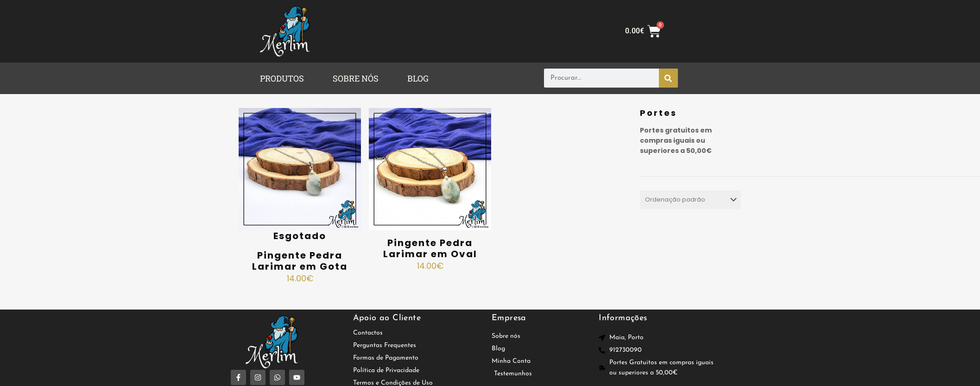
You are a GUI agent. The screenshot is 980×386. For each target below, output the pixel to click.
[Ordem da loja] (690, 200)
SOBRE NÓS (356, 78)
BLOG (418, 78)
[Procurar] (668, 78)
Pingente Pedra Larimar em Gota (300, 261)
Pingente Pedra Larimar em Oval (430, 248)
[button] (284, 78)
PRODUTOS (282, 78)
